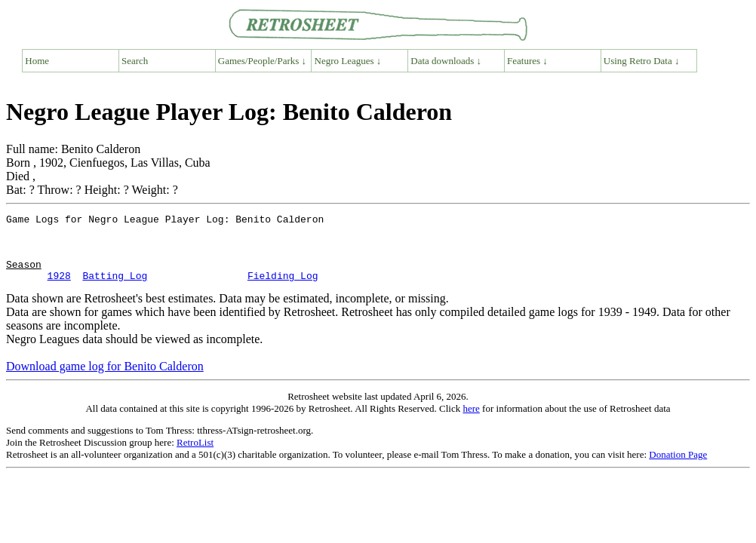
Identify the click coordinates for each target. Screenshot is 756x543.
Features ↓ (527, 61)
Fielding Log (283, 289)
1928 (59, 289)
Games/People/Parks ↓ (262, 61)
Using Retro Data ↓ (642, 61)
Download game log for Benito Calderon (105, 380)
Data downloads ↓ (446, 61)
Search (135, 61)
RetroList (195, 456)
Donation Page (678, 468)
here (471, 422)
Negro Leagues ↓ (348, 61)
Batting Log (115, 289)
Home (37, 61)
